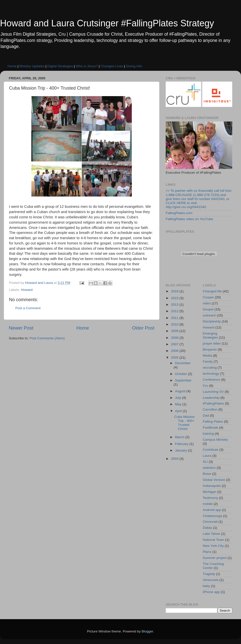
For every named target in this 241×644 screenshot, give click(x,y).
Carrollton (210, 409)
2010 (175, 324)
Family (208, 362)
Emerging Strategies (210, 335)
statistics (209, 468)
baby (206, 586)
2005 (175, 358)
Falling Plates (213, 422)
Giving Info (134, 66)
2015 (175, 298)
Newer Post (21, 328)
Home (12, 66)
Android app (212, 510)
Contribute (211, 450)
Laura (207, 456)
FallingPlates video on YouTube (189, 219)
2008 (175, 338)
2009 (175, 331)
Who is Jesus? (87, 66)
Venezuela (211, 580)
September (183, 380)
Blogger (147, 631)
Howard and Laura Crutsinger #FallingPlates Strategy (107, 23)
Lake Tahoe (212, 534)
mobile (208, 504)
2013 (175, 305)
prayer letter (212, 343)
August (181, 391)
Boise (207, 474)
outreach (209, 315)
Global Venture (214, 480)
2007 (175, 344)
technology (211, 374)
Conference (212, 380)
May (179, 404)
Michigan (210, 492)
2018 (175, 291)
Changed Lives (112, 66)
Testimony (210, 498)
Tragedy (209, 574)
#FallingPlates (214, 403)
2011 (175, 318)
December (183, 363)
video (207, 303)
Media (207, 356)
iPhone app (211, 592)
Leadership (211, 398)
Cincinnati (210, 522)
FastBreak (211, 428)
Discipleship (212, 321)
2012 (175, 311)
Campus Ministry (216, 440)
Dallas (208, 528)
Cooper (208, 297)
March (180, 437)
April (179, 411)
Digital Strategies (60, 66)
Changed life (212, 291)
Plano (207, 552)
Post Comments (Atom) (47, 338)
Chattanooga (213, 516)
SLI (205, 462)
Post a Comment (28, 308)
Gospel (208, 309)
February (182, 444)
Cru (206, 386)
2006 (175, 351)
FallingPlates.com (179, 213)
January (182, 450)
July (178, 398)
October (182, 374)
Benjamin (210, 349)
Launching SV (213, 392)
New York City (213, 546)
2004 (175, 459)
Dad (206, 415)
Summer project (215, 558)
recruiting (210, 368)
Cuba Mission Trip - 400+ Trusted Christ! (185, 423)
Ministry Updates (32, 66)
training (208, 434)
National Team (214, 540)
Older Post (143, 328)
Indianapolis (212, 486)
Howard (27, 290)
